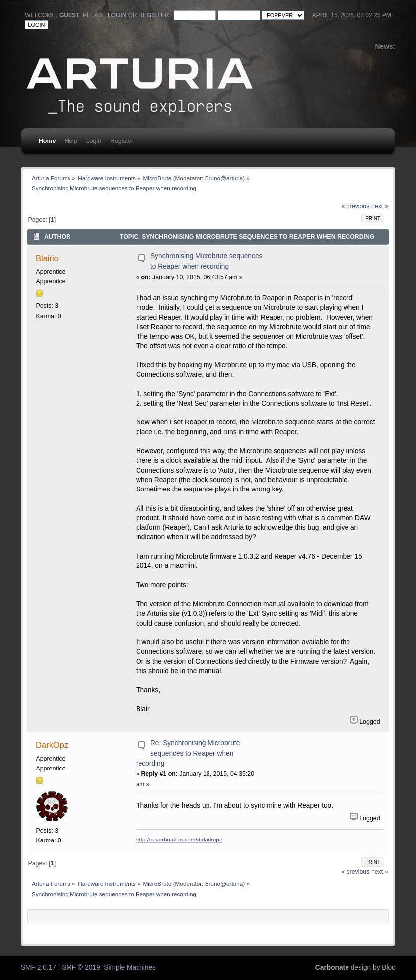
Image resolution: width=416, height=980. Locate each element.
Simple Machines (130, 967)
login (117, 15)
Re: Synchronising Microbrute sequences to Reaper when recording (188, 753)
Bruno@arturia (224, 178)
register (154, 15)
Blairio (47, 258)
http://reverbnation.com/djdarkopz (179, 839)
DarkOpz (52, 745)
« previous (355, 206)
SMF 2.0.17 (38, 967)
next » (380, 206)
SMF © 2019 (81, 967)
